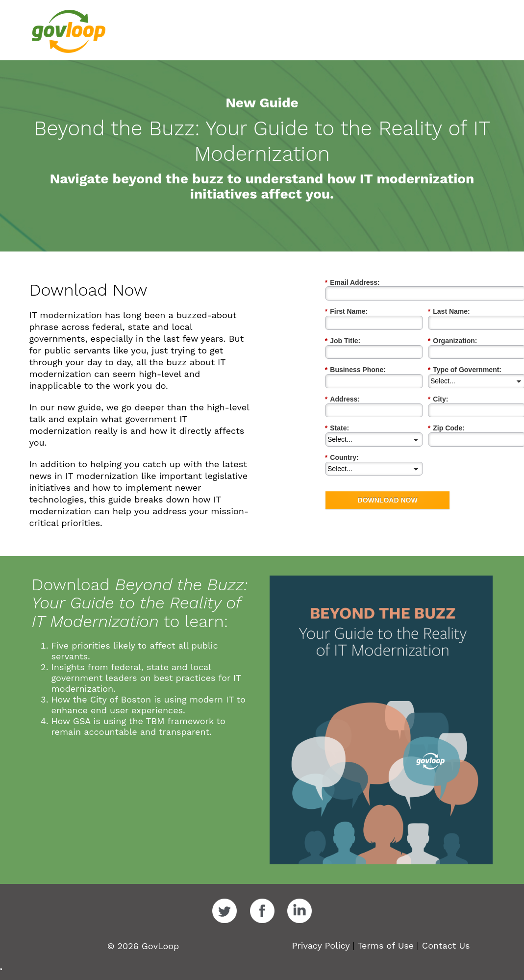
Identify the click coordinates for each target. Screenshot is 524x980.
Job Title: (343, 341)
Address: (342, 399)
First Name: (346, 312)
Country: (342, 458)
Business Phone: (355, 370)
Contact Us (446, 945)
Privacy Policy (321, 945)
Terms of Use (386, 945)
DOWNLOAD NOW (388, 500)
